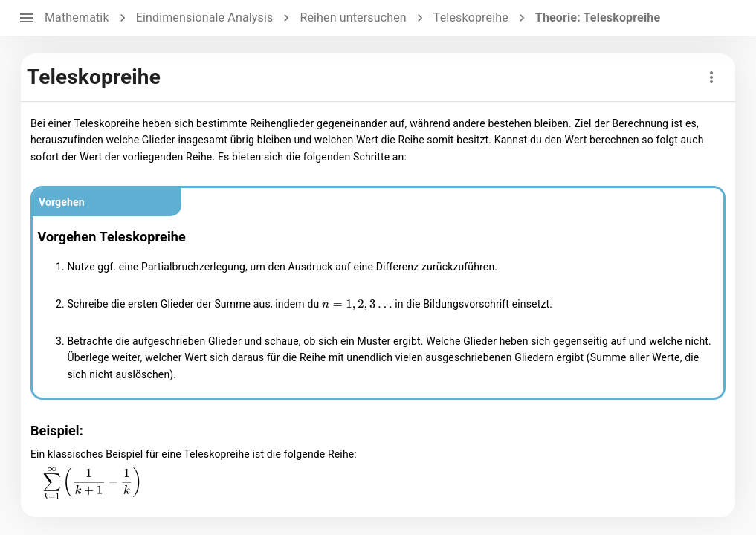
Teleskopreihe (471, 17)
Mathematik (77, 17)
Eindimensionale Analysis (205, 17)
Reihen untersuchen (353, 17)
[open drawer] (27, 18)
